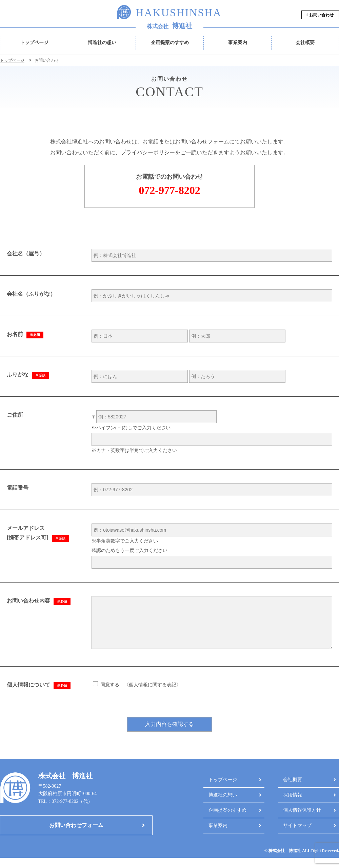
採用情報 (293, 805)
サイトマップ (297, 836)
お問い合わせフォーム (76, 835)
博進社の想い (102, 43)
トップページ (34, 43)
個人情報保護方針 (302, 820)
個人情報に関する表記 (153, 695)
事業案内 (238, 43)
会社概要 (305, 43)
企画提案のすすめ (170, 43)
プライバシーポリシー (148, 152)
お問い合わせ (320, 15)
